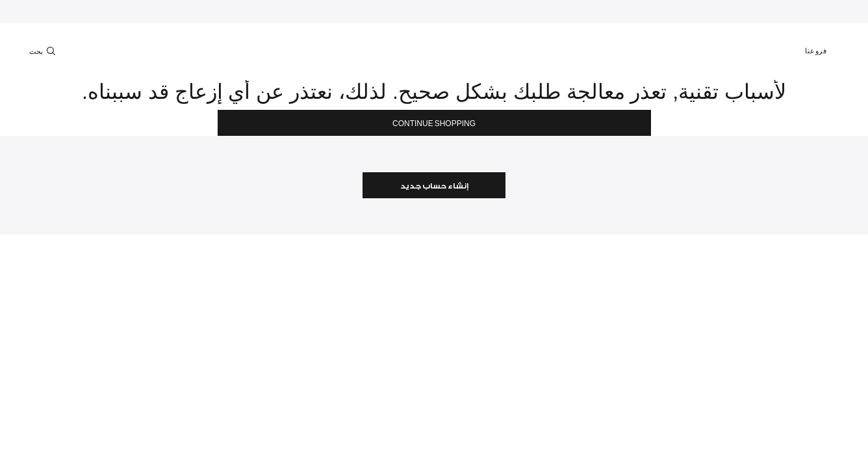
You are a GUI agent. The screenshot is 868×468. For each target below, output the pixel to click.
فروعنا (822, 51)
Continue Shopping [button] (434, 124)
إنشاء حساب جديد (434, 186)
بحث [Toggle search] (44, 51)
